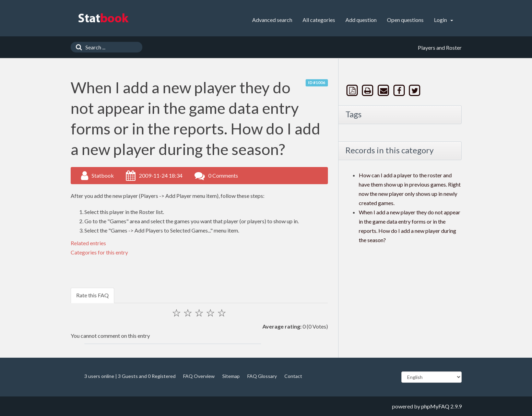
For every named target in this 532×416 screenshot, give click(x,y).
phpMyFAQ (435, 406)
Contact (293, 376)
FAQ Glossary (262, 376)
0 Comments (223, 175)
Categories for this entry (99, 252)
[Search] (77, 47)
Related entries (88, 243)
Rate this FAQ (92, 295)
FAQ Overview (199, 376)
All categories (319, 20)
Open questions (405, 20)
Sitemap (231, 376)
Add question (361, 20)
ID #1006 (317, 82)
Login (444, 20)
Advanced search (272, 20)
